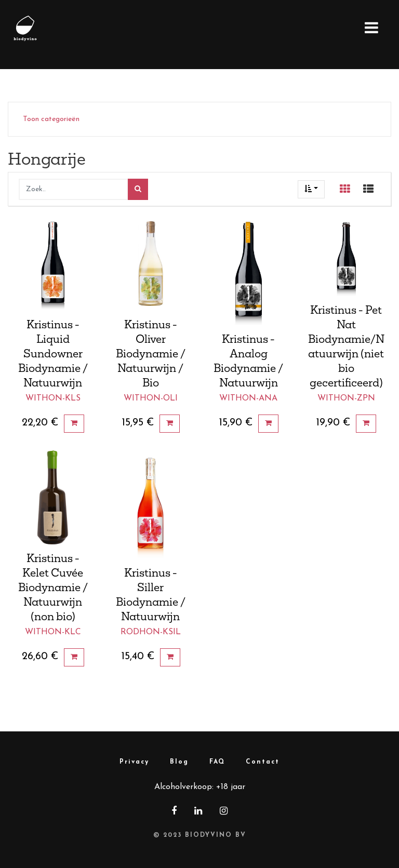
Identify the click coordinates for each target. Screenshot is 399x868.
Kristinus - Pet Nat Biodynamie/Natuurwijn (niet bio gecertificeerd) (346, 346)
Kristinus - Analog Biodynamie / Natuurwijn (248, 360)
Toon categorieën (51, 119)
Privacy (134, 762)
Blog (179, 762)
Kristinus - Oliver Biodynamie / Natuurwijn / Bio (151, 353)
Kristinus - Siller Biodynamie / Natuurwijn (151, 594)
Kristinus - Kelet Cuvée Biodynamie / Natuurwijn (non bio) (53, 587)
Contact (263, 762)
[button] (311, 189)
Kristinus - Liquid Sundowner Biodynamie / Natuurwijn (53, 353)
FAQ (217, 762)
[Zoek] (138, 189)
